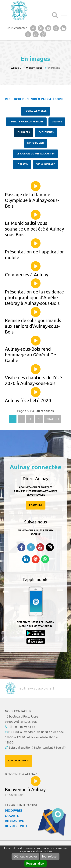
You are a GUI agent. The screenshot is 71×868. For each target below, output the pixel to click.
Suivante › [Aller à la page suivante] (52, 419)
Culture (57, 122)
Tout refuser (50, 856)
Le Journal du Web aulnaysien (35, 154)
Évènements (46, 132)
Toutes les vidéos (35, 111)
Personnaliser (36, 864)
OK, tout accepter (25, 856)
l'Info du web (35, 143)
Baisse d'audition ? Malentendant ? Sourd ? (37, 748)
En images (24, 132)
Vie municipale (46, 164)
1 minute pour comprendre (26, 122)
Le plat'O (22, 164)
